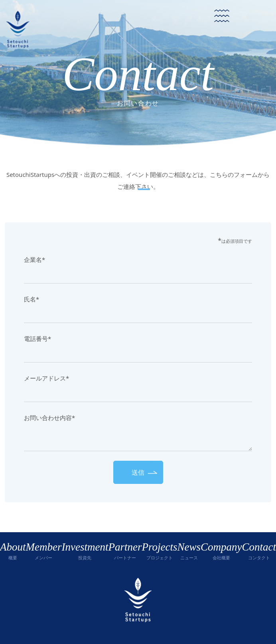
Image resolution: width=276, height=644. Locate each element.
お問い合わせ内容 (49, 418)
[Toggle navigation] (222, 16)
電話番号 (37, 339)
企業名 (34, 260)
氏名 (32, 299)
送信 (138, 472)
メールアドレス (46, 378)
